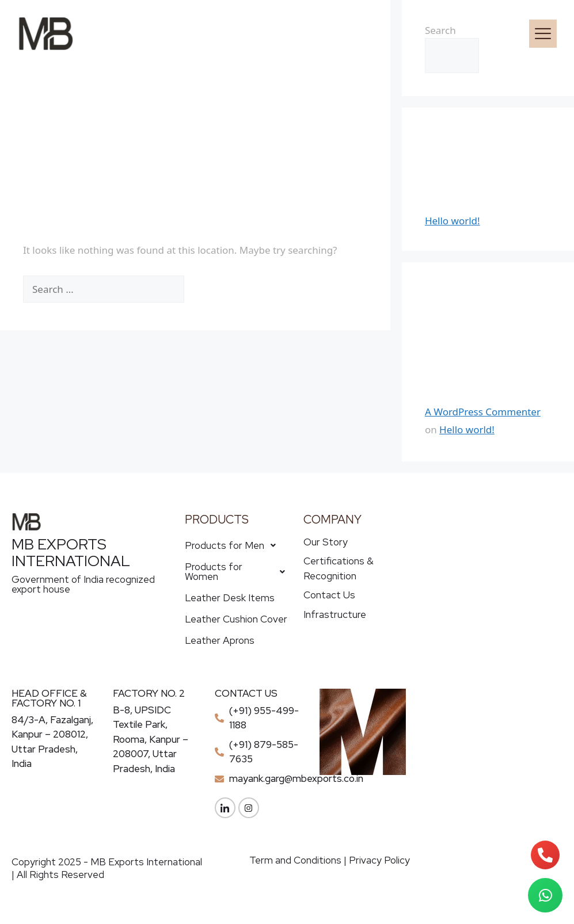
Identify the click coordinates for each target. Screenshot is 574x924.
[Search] (209, 290)
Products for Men (233, 545)
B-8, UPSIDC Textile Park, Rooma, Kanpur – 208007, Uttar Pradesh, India (151, 739)
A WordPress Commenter (483, 412)
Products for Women (238, 572)
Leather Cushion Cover (236, 619)
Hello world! (453, 221)
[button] (347, 34)
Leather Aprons (220, 640)
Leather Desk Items (230, 598)
